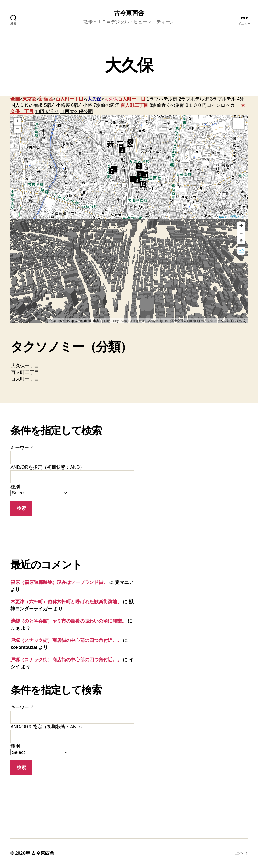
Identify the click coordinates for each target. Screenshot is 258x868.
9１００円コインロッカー (212, 105)
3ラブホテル (223, 99)
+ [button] (18, 122)
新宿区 (46, 99)
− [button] (18, 129)
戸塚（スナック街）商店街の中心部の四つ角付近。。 (66, 640)
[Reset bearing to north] (241, 241)
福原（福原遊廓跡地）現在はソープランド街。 (59, 582)
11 (145, 175)
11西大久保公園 (76, 111)
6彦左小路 (82, 105)
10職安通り (47, 111)
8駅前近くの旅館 (167, 105)
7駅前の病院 (106, 105)
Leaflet (223, 217)
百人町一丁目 (70, 99)
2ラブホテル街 (194, 99)
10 (143, 184)
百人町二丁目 (134, 105)
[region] (129, 271)
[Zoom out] (241, 233)
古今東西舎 (129, 13)
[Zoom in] (241, 225)
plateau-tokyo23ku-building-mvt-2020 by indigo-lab (136, 321)
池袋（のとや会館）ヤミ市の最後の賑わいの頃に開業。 (68, 621)
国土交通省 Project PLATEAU (191, 321)
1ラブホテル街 (162, 99)
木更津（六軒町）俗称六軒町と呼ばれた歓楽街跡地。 (66, 602)
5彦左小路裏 (57, 105)
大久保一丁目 (129, 366)
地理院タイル (238, 217)
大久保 (94, 99)
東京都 (29, 99)
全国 (15, 99)
